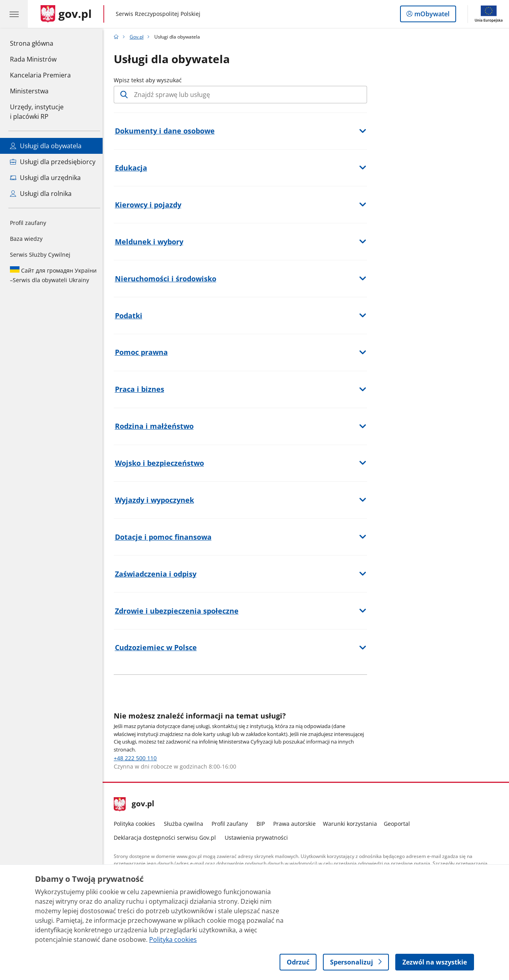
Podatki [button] (131, 316)
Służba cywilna (186, 824)
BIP (263, 824)
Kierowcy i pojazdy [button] (150, 205)
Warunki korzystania (352, 824)
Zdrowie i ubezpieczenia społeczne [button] (179, 611)
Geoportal (399, 824)
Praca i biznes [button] (142, 389)
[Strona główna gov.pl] (66, 14)
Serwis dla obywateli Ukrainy (53, 275)
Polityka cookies (137, 824)
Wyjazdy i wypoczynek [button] (156, 500)
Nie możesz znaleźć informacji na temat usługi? (202, 716)
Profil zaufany (28, 223)
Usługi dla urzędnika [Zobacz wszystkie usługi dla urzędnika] (45, 178)
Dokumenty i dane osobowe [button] (167, 131)
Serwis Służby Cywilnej (40, 255)
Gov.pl (139, 37)
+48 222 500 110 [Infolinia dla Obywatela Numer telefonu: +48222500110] (138, 758)
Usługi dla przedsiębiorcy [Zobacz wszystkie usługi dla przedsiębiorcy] (53, 162)
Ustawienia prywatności (258, 838)
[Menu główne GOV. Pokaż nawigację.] (14, 14)
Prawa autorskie (297, 824)
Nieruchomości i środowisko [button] (168, 279)
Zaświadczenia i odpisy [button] (158, 574)
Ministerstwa (29, 91)
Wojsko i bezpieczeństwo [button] (161, 463)
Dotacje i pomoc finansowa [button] (165, 537)
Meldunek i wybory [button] (151, 242)
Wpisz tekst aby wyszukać (150, 80)
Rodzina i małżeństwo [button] (156, 426)
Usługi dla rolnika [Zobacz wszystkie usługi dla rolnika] (41, 194)
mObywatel (431, 15)
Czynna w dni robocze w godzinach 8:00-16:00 (177, 766)
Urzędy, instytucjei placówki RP (37, 112)
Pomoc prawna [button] (143, 352)
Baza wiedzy (26, 239)
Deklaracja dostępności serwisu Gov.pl (167, 838)
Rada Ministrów (33, 59)
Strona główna (40, 43)
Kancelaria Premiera (40, 75)
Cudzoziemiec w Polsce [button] (158, 647)
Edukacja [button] (133, 168)
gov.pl (136, 804)
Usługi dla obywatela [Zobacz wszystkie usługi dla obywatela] (46, 146)
